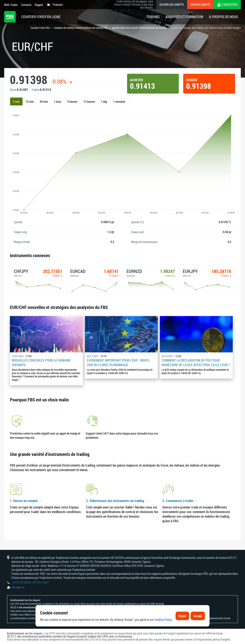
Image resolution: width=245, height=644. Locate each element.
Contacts (26, 5)
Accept (198, 617)
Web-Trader (11, 5)
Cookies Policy (163, 620)
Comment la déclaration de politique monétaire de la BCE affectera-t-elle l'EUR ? (196, 363)
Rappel (39, 5)
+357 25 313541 (40, 582)
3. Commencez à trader (178, 501)
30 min (44, 101)
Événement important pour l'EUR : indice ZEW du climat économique (118, 363)
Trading (153, 17)
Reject (182, 617)
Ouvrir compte (201, 4)
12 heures (89, 101)
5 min (16, 101)
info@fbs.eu (18, 587)
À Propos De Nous (223, 17)
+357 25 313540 (21, 582)
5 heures (72, 101)
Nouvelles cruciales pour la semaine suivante (41, 363)
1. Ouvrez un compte (24, 501)
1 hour (58, 101)
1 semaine (119, 101)
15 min (30, 101)
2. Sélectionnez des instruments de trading (115, 501)
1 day (104, 101)
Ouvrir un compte (172, 4)
